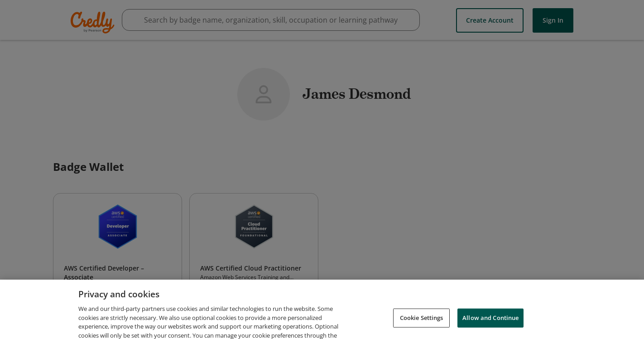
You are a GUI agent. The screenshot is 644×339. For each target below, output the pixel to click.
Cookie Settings (422, 325)
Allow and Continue (490, 325)
